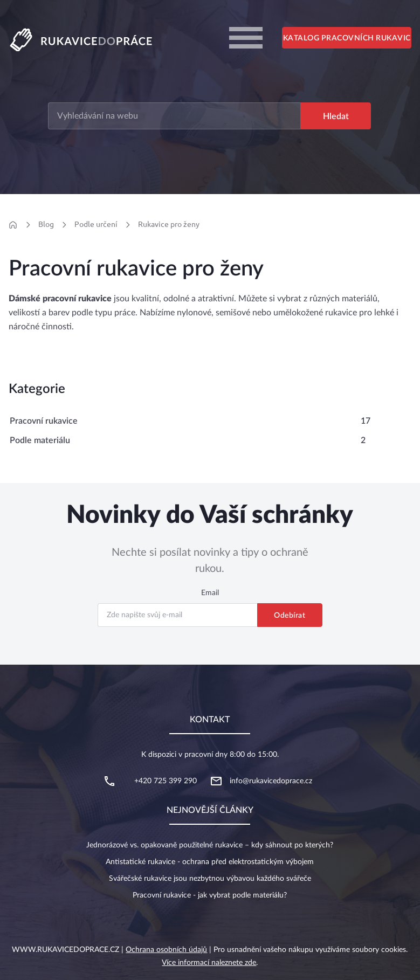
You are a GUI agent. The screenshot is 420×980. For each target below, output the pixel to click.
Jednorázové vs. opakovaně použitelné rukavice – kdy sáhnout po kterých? (210, 845)
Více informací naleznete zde (209, 963)
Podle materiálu (40, 440)
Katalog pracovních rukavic (347, 38)
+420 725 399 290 (166, 781)
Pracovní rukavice (44, 421)
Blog (46, 224)
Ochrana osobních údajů (166, 950)
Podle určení (96, 224)
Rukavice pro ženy (169, 224)
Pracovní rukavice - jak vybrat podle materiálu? (210, 895)
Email (210, 593)
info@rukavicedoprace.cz (271, 781)
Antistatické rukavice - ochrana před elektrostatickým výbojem (210, 862)
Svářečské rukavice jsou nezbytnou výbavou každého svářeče (210, 879)
